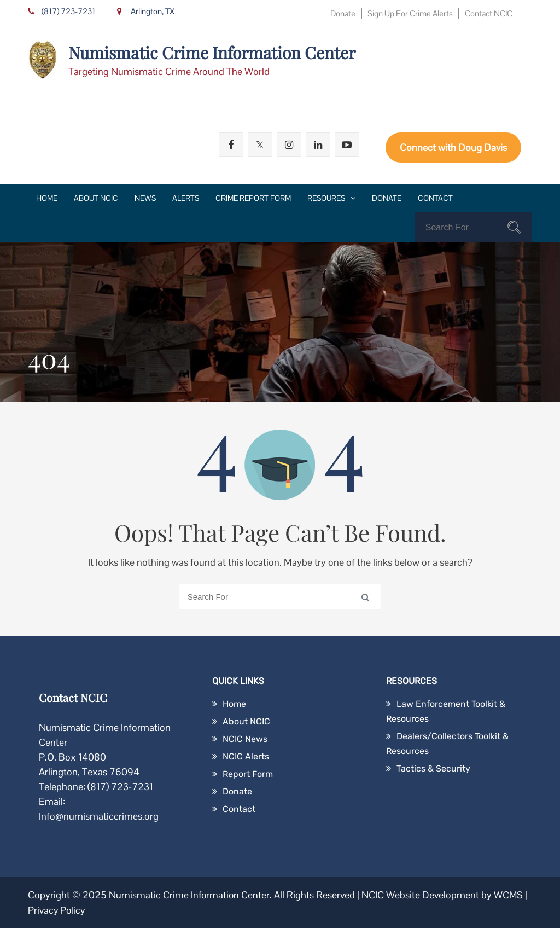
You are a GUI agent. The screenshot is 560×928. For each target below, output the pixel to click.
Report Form (248, 774)
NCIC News (245, 739)
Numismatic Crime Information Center (212, 53)
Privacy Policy (57, 910)
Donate (343, 13)
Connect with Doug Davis (453, 147)
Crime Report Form (253, 198)
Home (47, 198)
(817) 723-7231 (62, 11)
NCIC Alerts (246, 756)
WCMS (510, 895)
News (145, 198)
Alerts (186, 198)
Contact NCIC (489, 13)
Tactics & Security (433, 768)
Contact (435, 198)
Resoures (326, 198)
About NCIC (96, 198)
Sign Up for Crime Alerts (410, 13)
